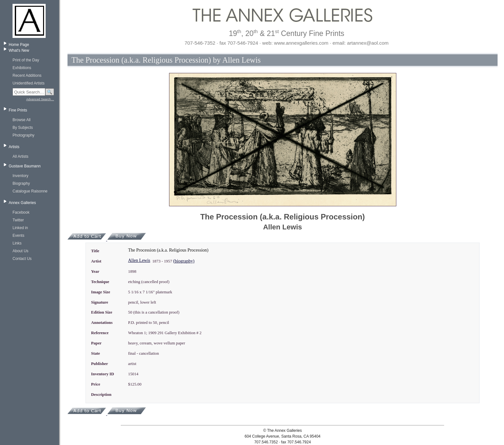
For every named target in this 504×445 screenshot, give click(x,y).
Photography (23, 135)
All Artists (20, 156)
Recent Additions (27, 76)
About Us (20, 251)
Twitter (18, 220)
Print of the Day (26, 60)
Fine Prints (18, 110)
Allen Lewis (139, 260)
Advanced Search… (40, 99)
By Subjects (23, 128)
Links (17, 243)
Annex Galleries (22, 203)
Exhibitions (22, 68)
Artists (14, 147)
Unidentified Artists (28, 83)
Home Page (19, 45)
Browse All (22, 120)
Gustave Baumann (25, 166)
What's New (19, 50)
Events (18, 236)
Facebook (21, 212)
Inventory (20, 176)
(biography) (184, 261)
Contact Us (22, 259)
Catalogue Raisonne (30, 191)
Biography (21, 183)
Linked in (20, 228)
